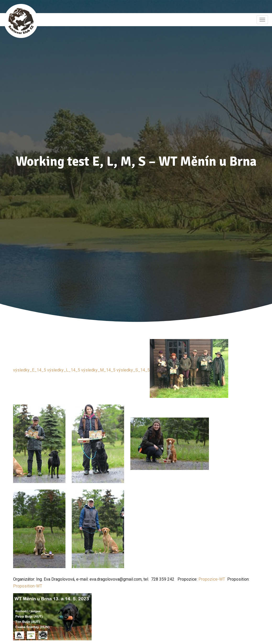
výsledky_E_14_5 (30, 370)
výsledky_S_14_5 (133, 370)
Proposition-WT (28, 586)
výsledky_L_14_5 (64, 370)
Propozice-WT (212, 579)
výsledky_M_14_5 (98, 370)
